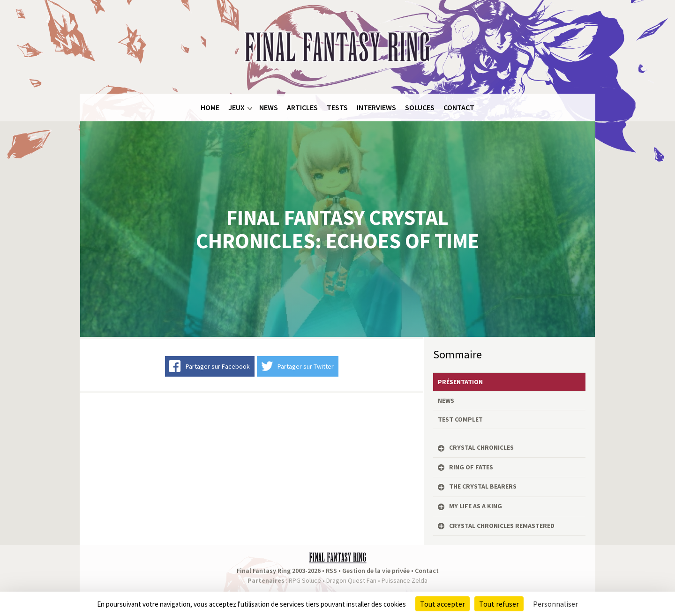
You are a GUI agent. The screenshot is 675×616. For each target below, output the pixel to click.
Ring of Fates (471, 467)
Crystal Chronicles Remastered (502, 526)
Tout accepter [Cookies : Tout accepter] (442, 604)
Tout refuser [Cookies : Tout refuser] (499, 604)
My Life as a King (476, 506)
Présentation (460, 382)
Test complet (460, 419)
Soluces (420, 107)
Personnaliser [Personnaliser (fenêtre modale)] (555, 604)
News (269, 107)
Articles (302, 107)
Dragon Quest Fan (351, 580)
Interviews (376, 107)
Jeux (236, 107)
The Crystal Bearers (483, 486)
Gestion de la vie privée (376, 571)
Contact (459, 107)
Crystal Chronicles (481, 447)
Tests (337, 107)
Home (210, 107)
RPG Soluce (305, 580)
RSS (331, 571)
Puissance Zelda (405, 580)
